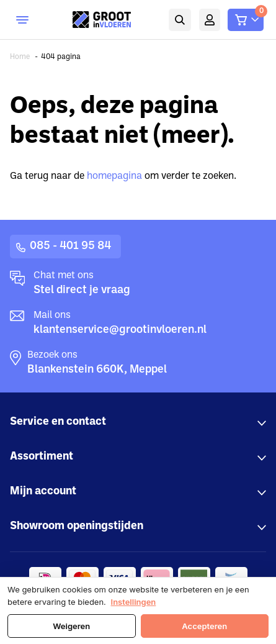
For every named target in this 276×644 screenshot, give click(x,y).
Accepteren (204, 626)
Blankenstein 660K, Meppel (97, 370)
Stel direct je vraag (82, 290)
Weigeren (71, 626)
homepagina (114, 176)
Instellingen (134, 602)
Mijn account (210, 20)
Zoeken (180, 20)
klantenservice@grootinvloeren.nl (120, 330)
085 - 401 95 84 (70, 246)
